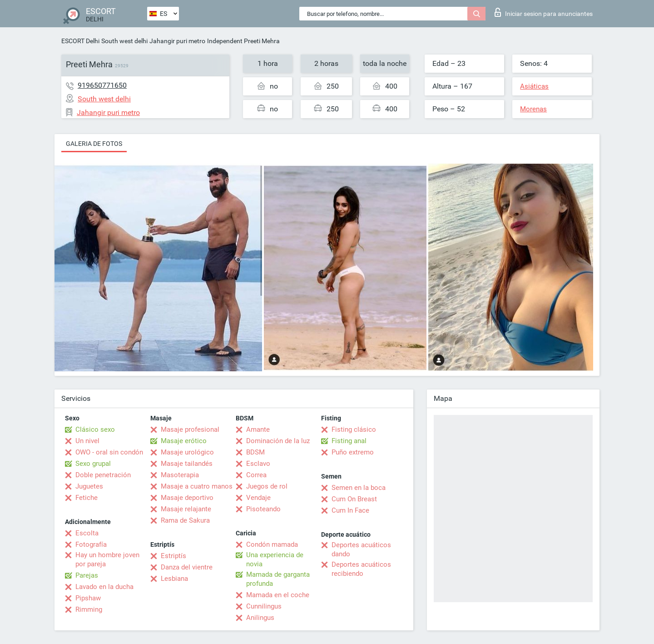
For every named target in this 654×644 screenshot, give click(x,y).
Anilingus (260, 618)
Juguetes (89, 486)
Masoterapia (180, 475)
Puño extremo (353, 452)
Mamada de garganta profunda (278, 579)
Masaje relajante (186, 509)
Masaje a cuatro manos (197, 486)
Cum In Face (350, 510)
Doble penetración (103, 475)
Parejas (87, 575)
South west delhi (124, 41)
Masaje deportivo (187, 498)
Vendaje (258, 498)
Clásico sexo (95, 429)
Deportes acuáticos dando (361, 549)
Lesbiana (174, 579)
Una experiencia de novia (275, 559)
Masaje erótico (184, 441)
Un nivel (87, 441)
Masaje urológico (187, 452)
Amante (258, 429)
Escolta (87, 533)
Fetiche (87, 498)
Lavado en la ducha (104, 587)
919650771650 (102, 85)
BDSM (255, 452)
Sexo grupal (93, 464)
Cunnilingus (264, 606)
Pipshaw (88, 598)
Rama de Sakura (185, 520)
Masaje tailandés (187, 464)
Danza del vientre (187, 567)
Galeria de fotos (94, 144)
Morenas (533, 109)
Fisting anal (349, 441)
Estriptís (173, 556)
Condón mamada (272, 544)
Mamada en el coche (278, 595)
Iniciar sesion (544, 12)
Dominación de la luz (278, 441)
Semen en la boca (359, 488)
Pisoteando (263, 509)
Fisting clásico (354, 429)
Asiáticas (534, 86)
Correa (256, 475)
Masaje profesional (190, 429)
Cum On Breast (354, 499)
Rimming (89, 609)
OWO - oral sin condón (109, 452)
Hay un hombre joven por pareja (107, 559)
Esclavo (258, 464)
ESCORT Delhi (80, 41)
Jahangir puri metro (177, 41)
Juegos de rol (267, 486)
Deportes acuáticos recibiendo (361, 569)
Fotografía (91, 544)
